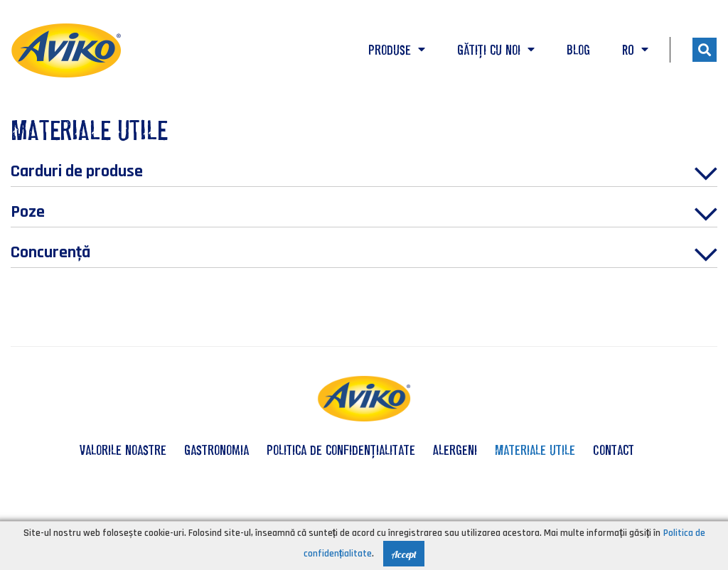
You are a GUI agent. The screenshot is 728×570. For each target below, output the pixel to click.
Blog (578, 50)
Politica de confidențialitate (341, 450)
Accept (404, 554)
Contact (614, 450)
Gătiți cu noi (496, 50)
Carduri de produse (364, 173)
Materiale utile (535, 450)
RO (635, 50)
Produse (397, 50)
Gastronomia (216, 450)
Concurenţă (364, 254)
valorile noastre (123, 450)
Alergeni (455, 450)
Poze (364, 214)
